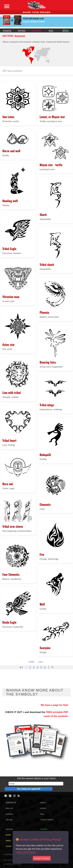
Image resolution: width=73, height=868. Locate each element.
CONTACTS (11, 803)
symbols (9, 829)
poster (8, 835)
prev (31, 662)
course (8, 846)
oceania (7, 30)
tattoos (43, 803)
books (8, 841)
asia (51, 30)
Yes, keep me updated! (29, 789)
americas (36, 30)
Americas (20, 36)
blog (42, 814)
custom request (47, 820)
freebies (44, 829)
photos (43, 808)
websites (9, 814)
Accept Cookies (42, 858)
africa (66, 30)
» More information (26, 852)
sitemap (9, 820)
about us (9, 808)
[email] (36, 784)
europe (22, 30)
